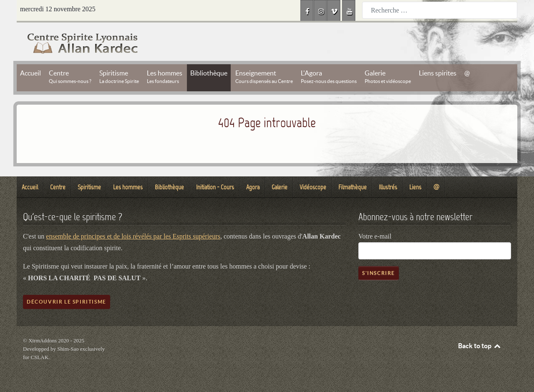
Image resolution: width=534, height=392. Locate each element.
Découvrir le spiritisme (67, 302)
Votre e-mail (375, 236)
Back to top (480, 346)
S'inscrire (379, 273)
